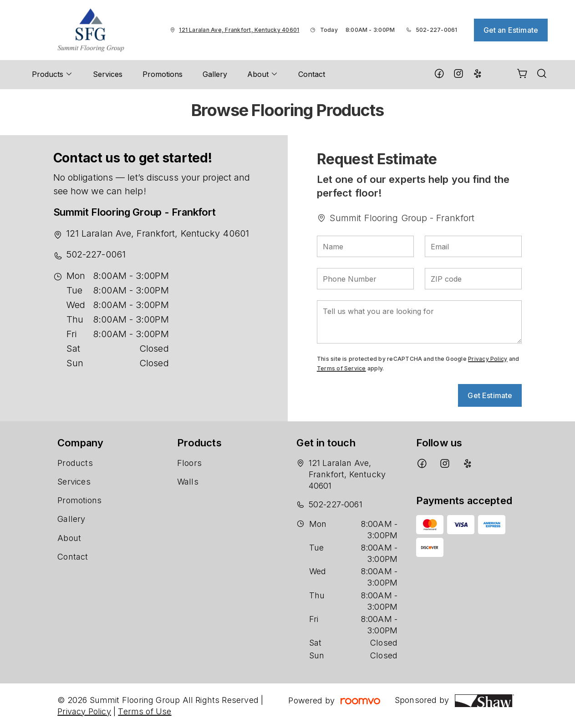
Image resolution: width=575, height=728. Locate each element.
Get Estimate (490, 395)
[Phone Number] (365, 279)
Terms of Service (341, 368)
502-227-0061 (437, 30)
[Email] (473, 246)
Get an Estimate (511, 30)
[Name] (365, 246)
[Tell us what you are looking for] (419, 322)
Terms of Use (145, 711)
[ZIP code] (473, 279)
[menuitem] (52, 75)
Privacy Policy (488, 359)
